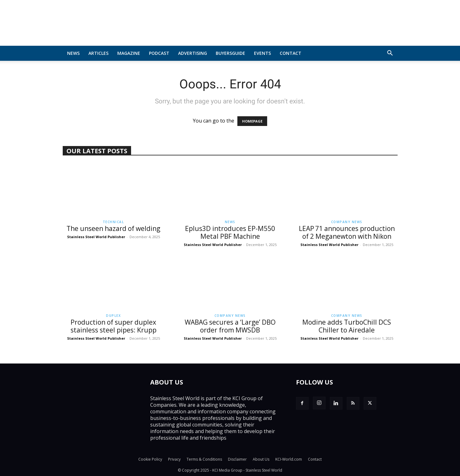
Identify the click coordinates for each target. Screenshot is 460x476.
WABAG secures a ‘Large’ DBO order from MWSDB (230, 326)
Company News (347, 222)
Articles (98, 53)
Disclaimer (237, 459)
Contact (291, 53)
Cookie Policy (150, 459)
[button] (390, 54)
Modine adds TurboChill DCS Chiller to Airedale (347, 326)
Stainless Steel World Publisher (96, 237)
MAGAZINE (129, 53)
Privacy (174, 459)
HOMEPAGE (252, 121)
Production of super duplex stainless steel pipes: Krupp (114, 326)
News (73, 53)
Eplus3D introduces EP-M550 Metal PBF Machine (230, 232)
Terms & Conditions (204, 459)
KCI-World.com (289, 459)
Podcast (159, 53)
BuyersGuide (230, 53)
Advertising (193, 53)
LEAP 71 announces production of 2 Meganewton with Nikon (347, 232)
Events (262, 53)
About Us (261, 459)
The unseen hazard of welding (113, 228)
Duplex (113, 316)
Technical (114, 222)
